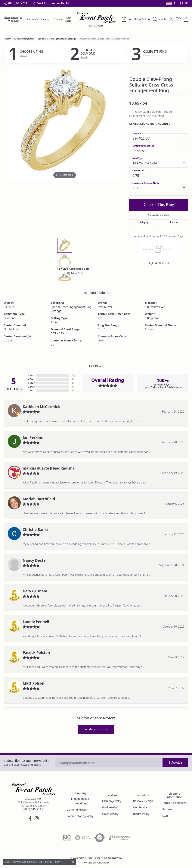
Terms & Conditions (174, 803)
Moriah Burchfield (39, 499)
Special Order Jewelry (24, 39)
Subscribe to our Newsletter (27, 760)
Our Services (141, 807)
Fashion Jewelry (112, 801)
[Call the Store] (33, 809)
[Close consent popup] (73, 862)
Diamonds (32, 19)
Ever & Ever (105, 307)
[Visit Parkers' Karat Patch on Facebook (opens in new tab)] (30, 819)
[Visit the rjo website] (67, 838)
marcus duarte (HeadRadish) (48, 468)
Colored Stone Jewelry (80, 816)
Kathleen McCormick (41, 407)
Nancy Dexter (35, 560)
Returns (174, 222)
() (73, 375)
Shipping (144, 222)
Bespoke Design (143, 801)
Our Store (68, 19)
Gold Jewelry (110, 807)
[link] (16, 3)
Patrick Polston (36, 653)
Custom (57, 19)
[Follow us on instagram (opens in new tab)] (36, 819)
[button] (177, 3)
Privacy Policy (78, 851)
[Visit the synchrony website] (120, 838)
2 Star (31, 387)
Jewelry (45, 19)
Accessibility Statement (128, 851)
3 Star (31, 383)
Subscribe (175, 762)
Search (23, 55)
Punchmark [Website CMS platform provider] (103, 863)
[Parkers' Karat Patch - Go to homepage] (33, 791)
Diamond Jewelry (77, 810)
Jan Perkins (33, 437)
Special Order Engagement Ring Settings (57, 39)
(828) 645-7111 (73, 273)
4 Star (31, 379)
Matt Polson (34, 683)
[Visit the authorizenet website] (100, 838)
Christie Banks (36, 529)
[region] (65, 123)
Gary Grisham (35, 591)
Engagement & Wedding (13, 19)
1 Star (31, 390)
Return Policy (141, 814)
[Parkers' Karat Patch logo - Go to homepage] (96, 19)
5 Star (31, 375)
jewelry (7, 39)
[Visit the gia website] (83, 838)
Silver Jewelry (110, 814)
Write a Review (96, 729)
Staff (165, 816)
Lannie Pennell (36, 622)
